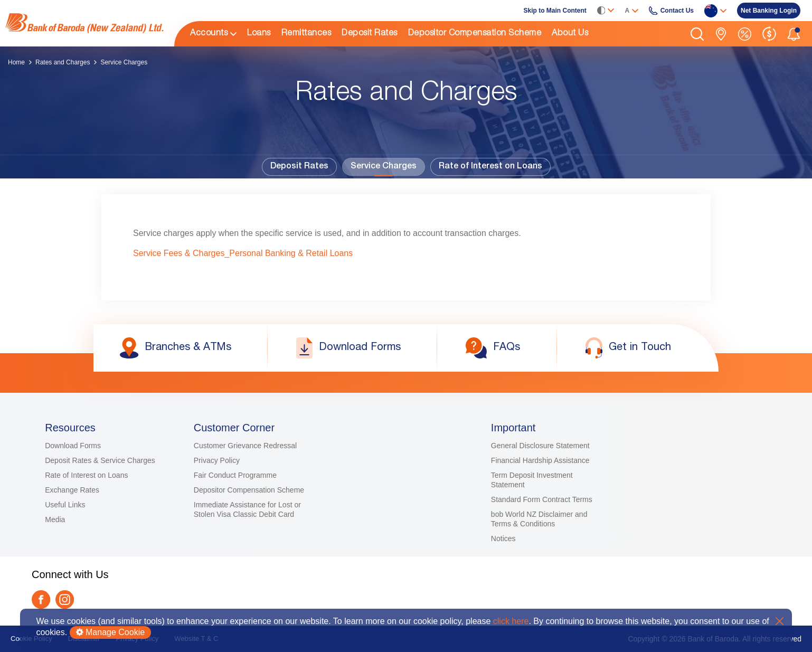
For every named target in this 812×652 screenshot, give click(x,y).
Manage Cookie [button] (111, 632)
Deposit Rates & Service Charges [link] (100, 460)
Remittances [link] (306, 34)
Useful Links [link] (65, 505)
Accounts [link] (209, 34)
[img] (84, 23)
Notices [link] (503, 538)
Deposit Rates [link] (370, 34)
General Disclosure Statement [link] (540, 446)
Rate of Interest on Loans (490, 167)
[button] (697, 34)
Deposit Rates (299, 167)
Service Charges (384, 167)
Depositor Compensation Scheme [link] (475, 34)
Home (16, 62)
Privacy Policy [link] (217, 460)
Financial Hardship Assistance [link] (540, 460)
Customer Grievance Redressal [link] (245, 446)
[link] (84, 23)
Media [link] (55, 519)
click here (511, 621)
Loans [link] (259, 34)
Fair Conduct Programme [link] (235, 475)
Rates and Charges (63, 62)
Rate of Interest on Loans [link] (86, 475)
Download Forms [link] (73, 446)
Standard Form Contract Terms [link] (542, 499)
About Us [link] (570, 34)
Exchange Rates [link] (72, 490)
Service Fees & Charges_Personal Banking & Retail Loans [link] (243, 253)
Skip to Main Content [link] (555, 11)
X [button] (780, 621)
